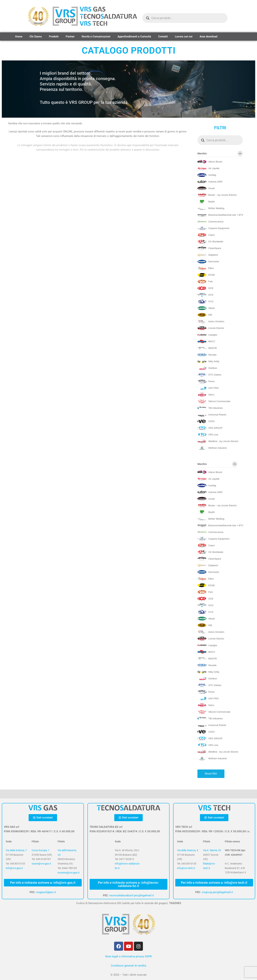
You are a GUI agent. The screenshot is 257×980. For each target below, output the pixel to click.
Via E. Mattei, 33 (212, 850)
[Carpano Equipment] (213, 228)
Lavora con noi (184, 37)
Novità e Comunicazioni (96, 37)
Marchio (220, 154)
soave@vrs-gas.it (41, 864)
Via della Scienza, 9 (188, 850)
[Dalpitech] (208, 255)
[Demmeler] (208, 262)
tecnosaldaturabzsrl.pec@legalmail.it (132, 895)
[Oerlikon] (207, 368)
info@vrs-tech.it (186, 868)
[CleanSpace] (209, 248)
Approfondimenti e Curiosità (134, 37)
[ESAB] (206, 275)
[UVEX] (206, 421)
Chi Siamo (36, 37)
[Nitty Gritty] (208, 361)
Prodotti (54, 37)
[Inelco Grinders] (211, 322)
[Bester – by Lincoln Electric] (217, 195)
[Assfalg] (207, 175)
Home (19, 37)
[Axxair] (206, 188)
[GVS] (205, 295)
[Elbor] (206, 268)
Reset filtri (211, 774)
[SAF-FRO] (208, 388)
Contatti (163, 37)
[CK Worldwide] (210, 242)
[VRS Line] (208, 435)
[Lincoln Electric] (211, 328)
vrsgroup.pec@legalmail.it (217, 892)
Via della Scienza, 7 (16, 850)
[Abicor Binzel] (210, 162)
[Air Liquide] (208, 168)
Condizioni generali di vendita (128, 966)
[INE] (205, 315)
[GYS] (205, 302)
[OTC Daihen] (209, 375)
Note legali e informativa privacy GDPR (128, 956)
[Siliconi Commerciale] (214, 401)
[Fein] (205, 282)
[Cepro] (206, 235)
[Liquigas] (207, 335)
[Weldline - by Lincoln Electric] (218, 441)
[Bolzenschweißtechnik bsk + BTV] (220, 215)
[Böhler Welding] (211, 208)
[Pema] (206, 381)
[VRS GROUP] (210, 428)
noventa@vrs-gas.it (69, 873)
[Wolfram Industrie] (212, 448)
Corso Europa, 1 (41, 850)
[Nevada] (207, 355)
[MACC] (206, 341)
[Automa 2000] (210, 182)
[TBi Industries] (210, 408)
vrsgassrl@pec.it (46, 892)
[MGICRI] (207, 348)
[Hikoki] (206, 308)
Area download (208, 37)
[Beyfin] (206, 202)
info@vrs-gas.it (14, 868)
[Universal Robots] (212, 415)
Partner (70, 37)
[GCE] (205, 288)
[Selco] (206, 395)
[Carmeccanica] (210, 222)
